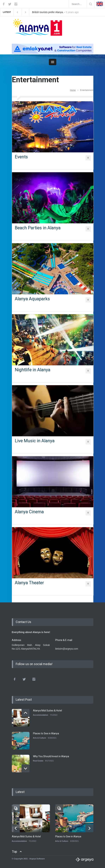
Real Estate (38, 761)
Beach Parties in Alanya (38, 228)
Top (14, 852)
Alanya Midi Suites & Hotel (47, 711)
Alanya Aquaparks (32, 299)
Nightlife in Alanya (33, 370)
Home (73, 90)
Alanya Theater (29, 583)
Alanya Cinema (29, 512)
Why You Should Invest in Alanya (51, 756)
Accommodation (41, 715)
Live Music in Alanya (35, 441)
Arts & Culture (40, 738)
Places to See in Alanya (46, 733)
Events (21, 157)
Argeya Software (37, 859)
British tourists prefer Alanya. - (55, 12)
